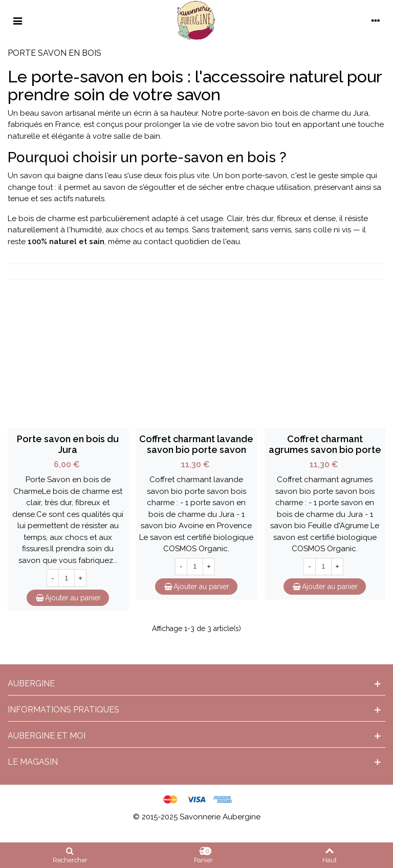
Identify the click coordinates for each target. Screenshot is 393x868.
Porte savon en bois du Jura (68, 444)
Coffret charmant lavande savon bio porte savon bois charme (196, 450)
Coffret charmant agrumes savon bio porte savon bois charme (325, 450)
